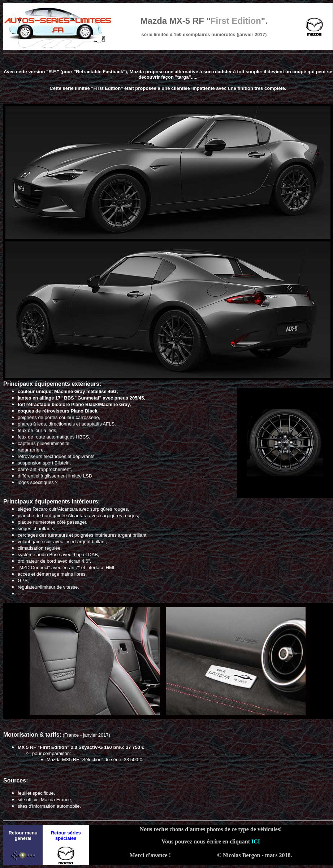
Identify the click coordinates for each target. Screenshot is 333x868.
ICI (256, 841)
